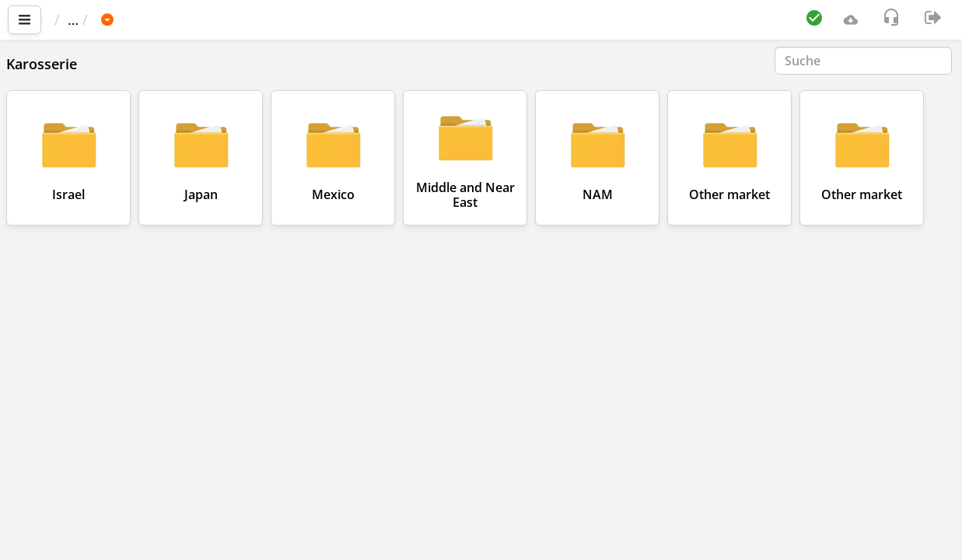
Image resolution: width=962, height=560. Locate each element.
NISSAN (261, 19)
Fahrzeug (185, 19)
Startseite (93, 19)
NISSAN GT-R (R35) (367, 19)
